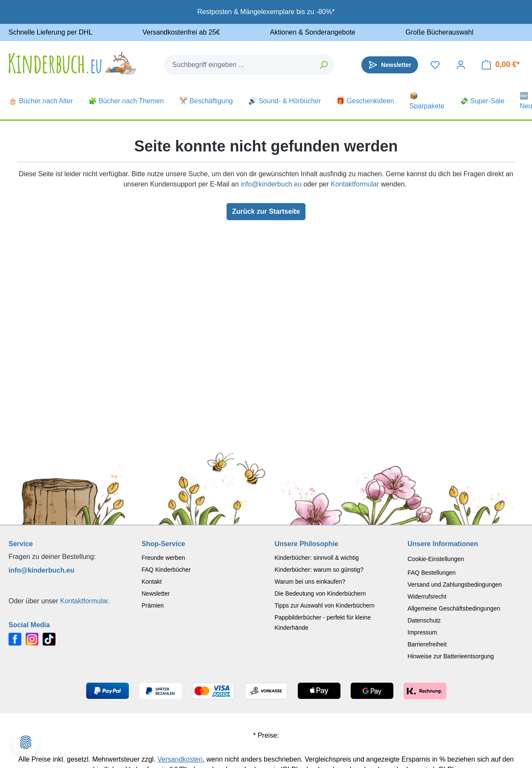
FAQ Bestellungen (432, 573)
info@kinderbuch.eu (271, 184)
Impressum (422, 632)
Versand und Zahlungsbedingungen (455, 585)
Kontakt (152, 582)
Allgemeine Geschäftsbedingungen (454, 608)
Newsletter (156, 593)
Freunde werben (163, 558)
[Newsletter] (390, 65)
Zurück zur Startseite (266, 211)
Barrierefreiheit (427, 644)
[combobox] (239, 65)
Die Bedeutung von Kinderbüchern (320, 593)
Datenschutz (424, 620)
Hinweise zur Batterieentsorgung (451, 656)
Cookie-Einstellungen (436, 559)
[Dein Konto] (461, 65)
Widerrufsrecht (427, 596)
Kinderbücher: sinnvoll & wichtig (317, 558)
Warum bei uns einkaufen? (310, 582)
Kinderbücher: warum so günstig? (319, 570)
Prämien (153, 605)
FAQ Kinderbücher (166, 570)
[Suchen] (324, 65)
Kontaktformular (355, 184)
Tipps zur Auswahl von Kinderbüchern (325, 605)
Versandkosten (180, 759)
